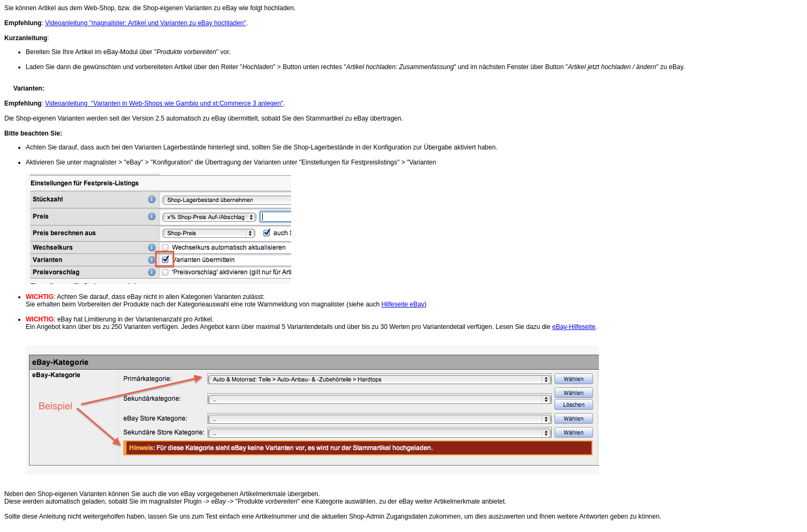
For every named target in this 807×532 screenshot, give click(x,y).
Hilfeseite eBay (403, 304)
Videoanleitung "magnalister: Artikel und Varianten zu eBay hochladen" (146, 23)
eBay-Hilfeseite (574, 327)
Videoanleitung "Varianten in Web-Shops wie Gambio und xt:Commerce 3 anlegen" (164, 103)
